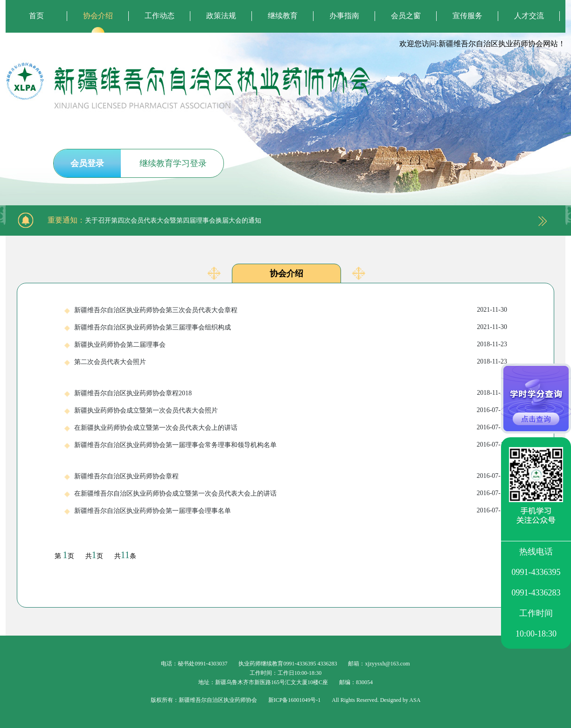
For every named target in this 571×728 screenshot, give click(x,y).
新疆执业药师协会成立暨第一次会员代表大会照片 (291, 410)
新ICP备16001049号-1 (295, 700)
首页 (36, 16)
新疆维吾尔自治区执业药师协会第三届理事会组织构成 (291, 327)
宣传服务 (467, 16)
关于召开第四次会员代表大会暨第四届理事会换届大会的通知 (173, 220)
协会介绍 (98, 16)
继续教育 (283, 16)
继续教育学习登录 (173, 163)
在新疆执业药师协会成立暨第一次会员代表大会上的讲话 (291, 427)
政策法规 (221, 16)
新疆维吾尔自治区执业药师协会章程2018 (291, 393)
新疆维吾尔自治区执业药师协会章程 (291, 476)
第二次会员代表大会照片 (291, 362)
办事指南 (344, 16)
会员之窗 (406, 16)
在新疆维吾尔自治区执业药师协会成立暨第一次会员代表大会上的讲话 (291, 493)
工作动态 (160, 16)
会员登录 (87, 163)
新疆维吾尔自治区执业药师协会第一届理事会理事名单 (291, 511)
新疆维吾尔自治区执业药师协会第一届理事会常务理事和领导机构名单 (291, 445)
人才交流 (529, 16)
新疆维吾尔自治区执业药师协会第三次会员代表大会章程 (291, 310)
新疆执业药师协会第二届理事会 (291, 344)
